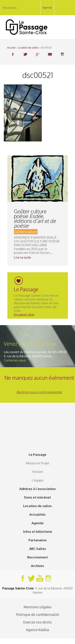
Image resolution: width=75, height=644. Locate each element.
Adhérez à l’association (37, 489)
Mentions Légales (38, 607)
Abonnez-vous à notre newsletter (39, 392)
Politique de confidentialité (38, 615)
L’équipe (38, 480)
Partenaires (38, 540)
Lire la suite (22, 257)
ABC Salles (38, 549)
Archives (37, 566)
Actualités (37, 514)
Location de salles (37, 506)
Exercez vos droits (37, 622)
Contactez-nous (15, 360)
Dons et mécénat (37, 497)
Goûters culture (26, 232)
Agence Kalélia (37, 630)
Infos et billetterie (38, 532)
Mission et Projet (37, 463)
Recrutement (37, 557)
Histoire (37, 472)
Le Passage (37, 455)
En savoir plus (24, 314)
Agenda (47, 8)
